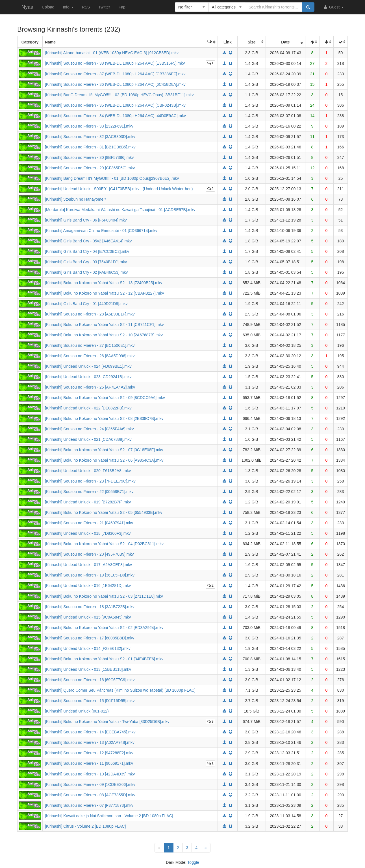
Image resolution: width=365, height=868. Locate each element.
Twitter (104, 7)
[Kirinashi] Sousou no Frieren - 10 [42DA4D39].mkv (90, 774)
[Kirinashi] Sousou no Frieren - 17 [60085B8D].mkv (90, 638)
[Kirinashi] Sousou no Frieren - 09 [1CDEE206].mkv (90, 784)
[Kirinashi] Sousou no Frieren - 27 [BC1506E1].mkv (90, 345)
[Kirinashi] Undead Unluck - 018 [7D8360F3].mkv (88, 533)
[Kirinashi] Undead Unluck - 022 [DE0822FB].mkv (88, 408)
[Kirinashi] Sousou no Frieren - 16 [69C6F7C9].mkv (90, 680)
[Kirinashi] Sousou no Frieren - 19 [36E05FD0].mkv (90, 575)
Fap (122, 7)
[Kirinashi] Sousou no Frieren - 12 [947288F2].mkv (89, 753)
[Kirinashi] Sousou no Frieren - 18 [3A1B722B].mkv (90, 607)
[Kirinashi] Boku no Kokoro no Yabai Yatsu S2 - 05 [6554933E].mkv (104, 512)
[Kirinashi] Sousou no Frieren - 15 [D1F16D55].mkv (90, 701)
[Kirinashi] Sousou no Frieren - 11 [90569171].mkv (89, 763)
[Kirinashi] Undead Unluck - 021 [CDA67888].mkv (88, 439)
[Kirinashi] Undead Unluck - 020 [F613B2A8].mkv (88, 471)
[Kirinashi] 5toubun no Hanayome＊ (76, 199)
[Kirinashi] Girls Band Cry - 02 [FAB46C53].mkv (86, 272)
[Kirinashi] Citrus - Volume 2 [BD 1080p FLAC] (85, 826)
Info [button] (68, 7)
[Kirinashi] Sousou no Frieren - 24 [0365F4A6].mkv (89, 429)
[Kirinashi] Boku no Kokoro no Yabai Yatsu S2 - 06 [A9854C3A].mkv (104, 460)
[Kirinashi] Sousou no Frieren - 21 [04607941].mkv (89, 523)
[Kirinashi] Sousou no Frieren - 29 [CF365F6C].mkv (90, 168)
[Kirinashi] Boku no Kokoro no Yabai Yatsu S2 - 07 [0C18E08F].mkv (104, 450)
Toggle (193, 862)
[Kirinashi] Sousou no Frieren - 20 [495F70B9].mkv (89, 554)
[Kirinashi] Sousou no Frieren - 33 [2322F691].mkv (89, 126)
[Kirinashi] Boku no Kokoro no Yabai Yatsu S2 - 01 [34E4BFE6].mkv (104, 659)
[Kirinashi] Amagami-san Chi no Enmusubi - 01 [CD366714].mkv (101, 231)
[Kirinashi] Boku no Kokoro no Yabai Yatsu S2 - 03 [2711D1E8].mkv (104, 596)
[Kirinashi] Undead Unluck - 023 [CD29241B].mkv (88, 377)
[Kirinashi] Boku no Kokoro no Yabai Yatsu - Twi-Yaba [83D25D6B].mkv (107, 722)
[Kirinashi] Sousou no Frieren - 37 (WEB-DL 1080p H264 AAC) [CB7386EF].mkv (115, 74)
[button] (192, 7)
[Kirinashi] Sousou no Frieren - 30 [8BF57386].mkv (89, 157)
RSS (86, 7)
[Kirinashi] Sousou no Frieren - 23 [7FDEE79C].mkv (90, 481)
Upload (48, 7)
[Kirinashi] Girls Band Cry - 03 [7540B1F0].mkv (86, 262)
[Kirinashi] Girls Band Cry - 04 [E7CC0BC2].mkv (87, 251)
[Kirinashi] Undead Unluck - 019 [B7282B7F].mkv (88, 502)
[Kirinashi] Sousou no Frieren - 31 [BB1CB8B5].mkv (90, 147)
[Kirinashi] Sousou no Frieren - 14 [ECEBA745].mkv (90, 732)
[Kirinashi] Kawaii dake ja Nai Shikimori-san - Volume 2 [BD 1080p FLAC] (109, 816)
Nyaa (27, 7)
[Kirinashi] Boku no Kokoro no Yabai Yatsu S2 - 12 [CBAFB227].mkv (105, 293)
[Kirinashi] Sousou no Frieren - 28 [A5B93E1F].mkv (90, 314)
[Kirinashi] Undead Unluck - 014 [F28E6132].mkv (88, 648)
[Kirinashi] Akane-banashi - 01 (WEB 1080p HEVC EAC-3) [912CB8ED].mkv (112, 53)
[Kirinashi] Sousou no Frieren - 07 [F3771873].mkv (89, 805)
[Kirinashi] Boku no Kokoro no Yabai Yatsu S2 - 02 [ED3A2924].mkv (104, 628)
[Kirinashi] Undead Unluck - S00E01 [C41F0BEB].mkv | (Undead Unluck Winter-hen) (119, 189)
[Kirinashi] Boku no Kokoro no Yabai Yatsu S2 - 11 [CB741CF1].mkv (104, 325)
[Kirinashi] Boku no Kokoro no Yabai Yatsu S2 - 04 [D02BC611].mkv (104, 544)
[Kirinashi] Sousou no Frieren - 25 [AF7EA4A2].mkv (90, 387)
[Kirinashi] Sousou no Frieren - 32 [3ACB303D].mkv (90, 137)
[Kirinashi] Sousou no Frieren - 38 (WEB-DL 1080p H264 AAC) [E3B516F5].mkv (115, 63)
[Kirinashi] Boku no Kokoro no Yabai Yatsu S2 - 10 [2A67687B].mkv (104, 335)
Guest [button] (333, 7)
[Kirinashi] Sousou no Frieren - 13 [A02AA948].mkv (90, 742)
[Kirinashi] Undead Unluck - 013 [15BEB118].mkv (88, 669)
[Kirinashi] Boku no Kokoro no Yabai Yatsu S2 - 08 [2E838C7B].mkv (104, 418)
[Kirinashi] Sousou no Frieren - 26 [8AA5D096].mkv (90, 356)
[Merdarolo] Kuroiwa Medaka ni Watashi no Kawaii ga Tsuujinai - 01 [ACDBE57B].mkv (120, 210)
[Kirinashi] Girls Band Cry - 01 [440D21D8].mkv (86, 304)
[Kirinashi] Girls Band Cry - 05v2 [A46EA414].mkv (88, 241)
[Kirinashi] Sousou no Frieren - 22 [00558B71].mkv (89, 492)
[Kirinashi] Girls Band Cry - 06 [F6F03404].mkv (86, 220)
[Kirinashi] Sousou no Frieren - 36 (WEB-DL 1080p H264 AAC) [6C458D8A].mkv (115, 84)
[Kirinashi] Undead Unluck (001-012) (77, 711)
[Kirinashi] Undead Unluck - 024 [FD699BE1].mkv (88, 366)
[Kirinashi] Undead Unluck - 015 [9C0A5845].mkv (88, 617)
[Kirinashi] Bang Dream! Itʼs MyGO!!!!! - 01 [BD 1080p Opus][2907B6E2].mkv (112, 178)
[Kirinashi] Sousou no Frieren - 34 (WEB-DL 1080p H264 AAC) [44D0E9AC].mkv (115, 116)
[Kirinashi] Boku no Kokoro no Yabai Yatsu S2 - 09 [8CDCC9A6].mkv (105, 398)
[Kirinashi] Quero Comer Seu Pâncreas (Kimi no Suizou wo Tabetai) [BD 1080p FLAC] (120, 690)
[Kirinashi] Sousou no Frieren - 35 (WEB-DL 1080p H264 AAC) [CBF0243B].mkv (115, 105)
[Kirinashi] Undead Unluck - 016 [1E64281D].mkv (88, 586)
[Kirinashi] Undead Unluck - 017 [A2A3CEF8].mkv (88, 565)
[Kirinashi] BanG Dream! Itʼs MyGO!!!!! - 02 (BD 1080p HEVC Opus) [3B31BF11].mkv (119, 95)
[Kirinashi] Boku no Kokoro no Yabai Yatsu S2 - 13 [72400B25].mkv (104, 283)
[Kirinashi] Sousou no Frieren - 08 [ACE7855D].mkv (90, 795)
